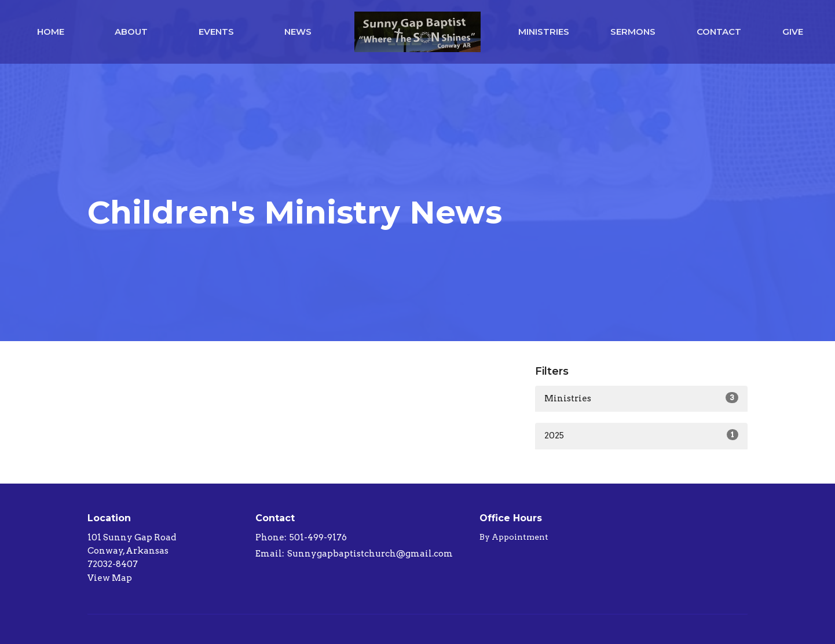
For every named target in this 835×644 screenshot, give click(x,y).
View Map (110, 578)
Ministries (544, 32)
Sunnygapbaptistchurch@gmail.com (370, 554)
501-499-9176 (318, 537)
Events (216, 32)
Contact (719, 32)
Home (51, 32)
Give (793, 32)
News (298, 32)
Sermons (633, 32)
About (131, 32)
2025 (641, 435)
